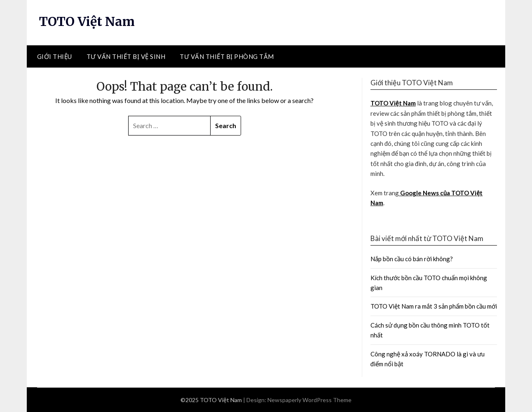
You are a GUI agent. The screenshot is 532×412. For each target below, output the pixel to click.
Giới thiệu (55, 56)
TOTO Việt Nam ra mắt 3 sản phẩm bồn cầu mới (434, 306)
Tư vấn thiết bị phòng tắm (227, 56)
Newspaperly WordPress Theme (309, 400)
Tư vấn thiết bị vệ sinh (126, 56)
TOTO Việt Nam (87, 21)
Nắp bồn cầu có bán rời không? (412, 259)
